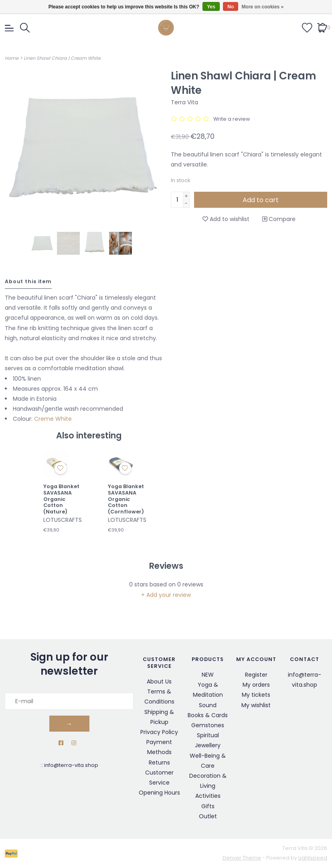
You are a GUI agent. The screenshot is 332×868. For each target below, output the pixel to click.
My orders (256, 685)
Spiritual (208, 735)
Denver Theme (242, 858)
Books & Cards (208, 715)
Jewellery (208, 745)
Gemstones (208, 725)
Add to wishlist (226, 219)
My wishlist (256, 705)
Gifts (208, 806)
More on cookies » (263, 7)
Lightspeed (313, 858)
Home (12, 58)
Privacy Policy (159, 732)
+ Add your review (166, 595)
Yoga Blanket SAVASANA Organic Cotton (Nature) (61, 499)
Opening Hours (159, 793)
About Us (159, 681)
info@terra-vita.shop (71, 765)
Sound (208, 705)
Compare (279, 219)
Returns (159, 763)
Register (256, 675)
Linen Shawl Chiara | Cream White (62, 58)
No (231, 7)
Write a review (232, 119)
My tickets (256, 695)
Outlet (208, 816)
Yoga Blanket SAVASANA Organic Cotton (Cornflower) (126, 499)
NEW (208, 675)
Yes (211, 7)
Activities (208, 796)
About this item (28, 281)
